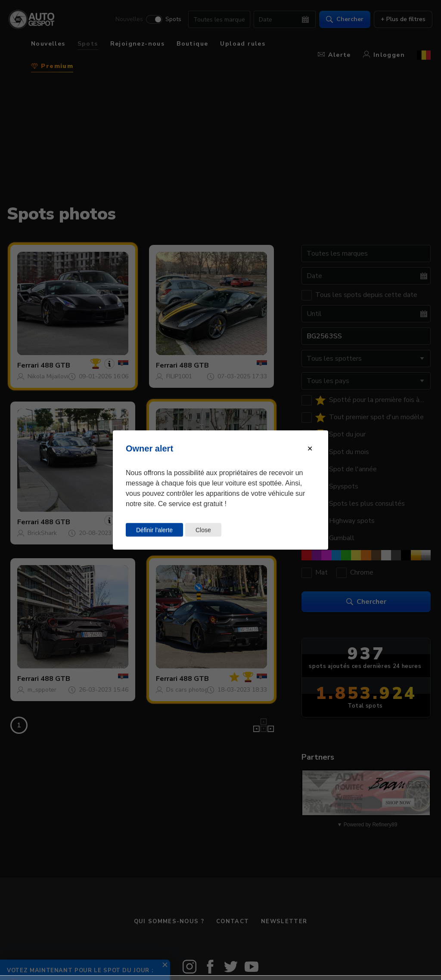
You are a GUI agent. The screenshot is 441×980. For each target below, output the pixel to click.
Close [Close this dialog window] (203, 530)
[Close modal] (310, 449)
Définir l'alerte (154, 530)
